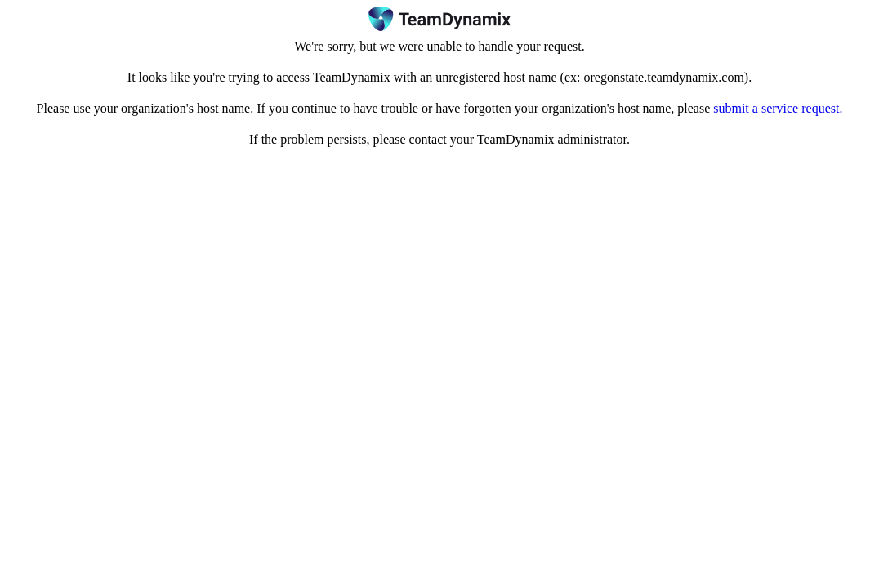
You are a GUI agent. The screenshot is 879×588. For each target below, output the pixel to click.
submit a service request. (778, 108)
